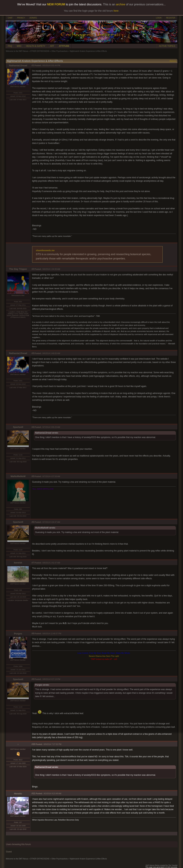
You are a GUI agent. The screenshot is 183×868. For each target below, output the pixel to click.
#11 (33, 793)
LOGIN (159, 18)
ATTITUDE (64, 46)
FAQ (10, 46)
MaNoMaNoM (18, 476)
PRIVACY (21, 18)
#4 (33, 427)
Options (173, 61)
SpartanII (18, 427)
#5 (33, 476)
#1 (33, 65)
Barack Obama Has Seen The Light (104, 656)
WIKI (19, 46)
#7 (33, 563)
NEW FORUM (56, 4)
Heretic (18, 794)
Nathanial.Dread (18, 65)
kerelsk (18, 563)
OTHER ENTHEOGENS (40, 51)
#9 (33, 679)
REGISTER (171, 18)
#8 (33, 633)
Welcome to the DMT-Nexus (17, 51)
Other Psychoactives (60, 51)
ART (52, 46)
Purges (18, 634)
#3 (33, 353)
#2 (33, 269)
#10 (33, 744)
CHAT (10, 18)
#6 (33, 522)
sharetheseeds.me (45, 250)
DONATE (33, 18)
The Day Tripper (18, 269)
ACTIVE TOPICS (167, 46)
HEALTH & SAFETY (36, 46)
